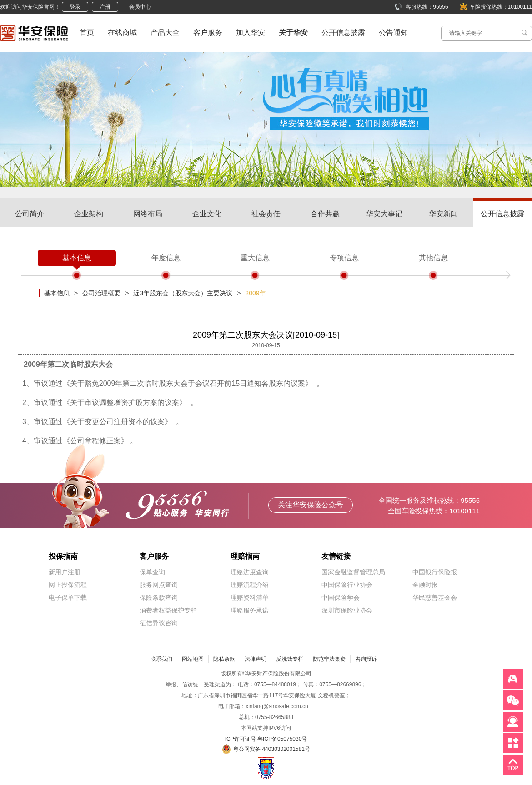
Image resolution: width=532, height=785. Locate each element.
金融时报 (425, 585)
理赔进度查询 (250, 572)
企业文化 (207, 214)
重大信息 (255, 258)
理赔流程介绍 (250, 585)
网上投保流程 (68, 585)
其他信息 (433, 258)
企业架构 (89, 214)
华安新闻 (443, 214)
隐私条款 (224, 659)
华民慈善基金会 (435, 598)
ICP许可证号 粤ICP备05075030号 (266, 739)
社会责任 (266, 214)
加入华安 (251, 33)
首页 (87, 33)
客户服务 (208, 33)
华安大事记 (384, 214)
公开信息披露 (343, 33)
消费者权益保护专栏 (168, 610)
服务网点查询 (159, 585)
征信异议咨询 (159, 623)
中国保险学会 (341, 598)
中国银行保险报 (435, 572)
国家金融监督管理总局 (353, 572)
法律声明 (256, 659)
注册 (105, 7)
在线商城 (122, 33)
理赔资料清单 (250, 598)
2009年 (255, 293)
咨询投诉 (366, 659)
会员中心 (140, 7)
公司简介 (30, 214)
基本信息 (77, 258)
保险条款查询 (159, 598)
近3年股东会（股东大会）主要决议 (183, 293)
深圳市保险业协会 (347, 610)
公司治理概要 (101, 293)
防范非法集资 (329, 659)
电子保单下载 (68, 598)
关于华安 (293, 33)
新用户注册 (65, 572)
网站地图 (193, 659)
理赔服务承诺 (250, 610)
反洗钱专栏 (290, 659)
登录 (75, 7)
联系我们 (161, 659)
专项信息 (344, 258)
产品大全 (165, 33)
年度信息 (166, 258)
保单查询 (152, 572)
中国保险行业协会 (347, 585)
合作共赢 (325, 214)
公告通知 (393, 33)
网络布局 (148, 214)
